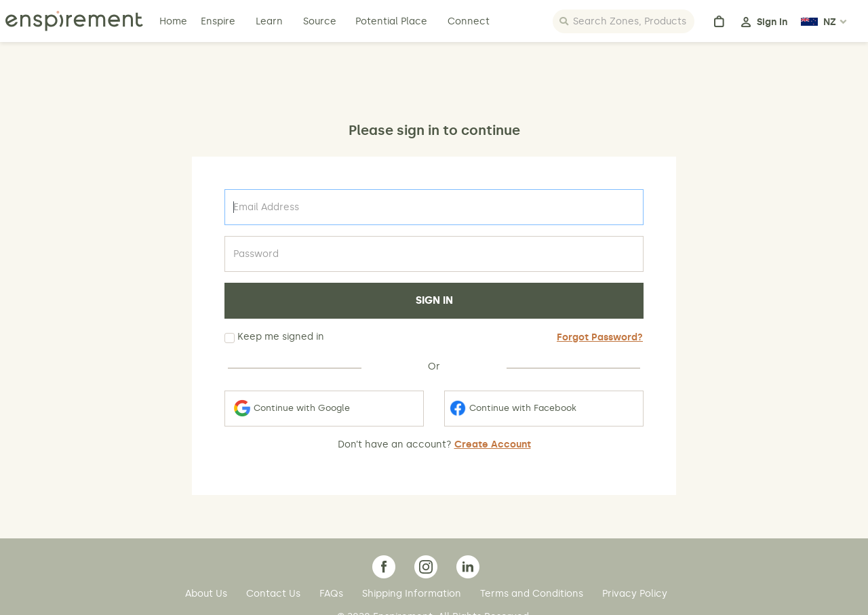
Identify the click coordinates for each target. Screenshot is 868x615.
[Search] (624, 21)
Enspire (218, 21)
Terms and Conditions (533, 594)
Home (175, 21)
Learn (271, 21)
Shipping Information (413, 594)
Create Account (493, 444)
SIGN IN (434, 300)
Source (320, 21)
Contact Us (275, 594)
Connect (469, 21)
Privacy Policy (635, 594)
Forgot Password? (600, 337)
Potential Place (391, 21)
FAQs (333, 594)
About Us (208, 594)
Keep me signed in (274, 337)
